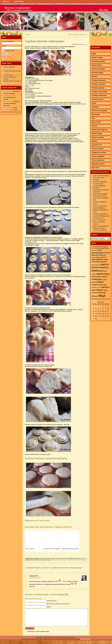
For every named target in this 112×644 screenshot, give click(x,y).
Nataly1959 (63, 595)
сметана (105, 287)
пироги (57, 559)
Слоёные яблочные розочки (12, 71)
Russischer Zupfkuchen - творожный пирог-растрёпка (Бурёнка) (100, 184)
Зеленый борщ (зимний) (100, 194)
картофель (97, 259)
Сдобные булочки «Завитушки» (45, 41)
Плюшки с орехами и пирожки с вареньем (11, 103)
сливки (100, 282)
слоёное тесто (96, 287)
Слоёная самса (8, 75)
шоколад (102, 293)
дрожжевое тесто (79, 559)
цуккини (94, 293)
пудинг (105, 280)
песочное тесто (99, 277)
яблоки (95, 296)
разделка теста (64, 559)
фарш (106, 290)
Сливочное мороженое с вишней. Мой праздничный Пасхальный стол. (101, 216)
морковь (104, 267)
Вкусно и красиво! (17, 8)
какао (98, 257)
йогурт (94, 257)
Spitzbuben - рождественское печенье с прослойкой (101, 190)
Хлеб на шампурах (9, 67)
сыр (93, 290)
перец (107, 274)
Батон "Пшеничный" (99, 220)
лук (97, 265)
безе (93, 248)
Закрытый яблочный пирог (101, 176)
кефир (106, 259)
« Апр (95, 319)
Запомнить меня (10, 51)
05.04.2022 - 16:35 (35, 578)
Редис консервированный (101, 226)
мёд (105, 271)
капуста (103, 257)
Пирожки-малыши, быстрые (12, 81)
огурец (94, 274)
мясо (101, 271)
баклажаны (100, 247)
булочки (42, 559)
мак (100, 265)
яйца (48, 560)
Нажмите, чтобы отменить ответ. (33, 598)
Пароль (4, 46)
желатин (102, 255)
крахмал (103, 262)
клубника (95, 262)
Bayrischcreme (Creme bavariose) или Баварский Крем (101, 198)
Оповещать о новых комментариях (38, 635)
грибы (100, 250)
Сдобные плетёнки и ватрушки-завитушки (46, 458)
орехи (100, 274)
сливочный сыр (99, 285)
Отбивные (96, 180)
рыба (93, 282)
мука (41, 560)
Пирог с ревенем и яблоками (77, 34)
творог (44, 560)
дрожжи (27, 560)
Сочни (15, 107)
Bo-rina (85, 44)
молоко (37, 560)
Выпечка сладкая (50, 559)
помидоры (97, 279)
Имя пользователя (8, 41)
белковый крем (99, 248)
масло (32, 560)
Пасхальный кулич (99, 178)
